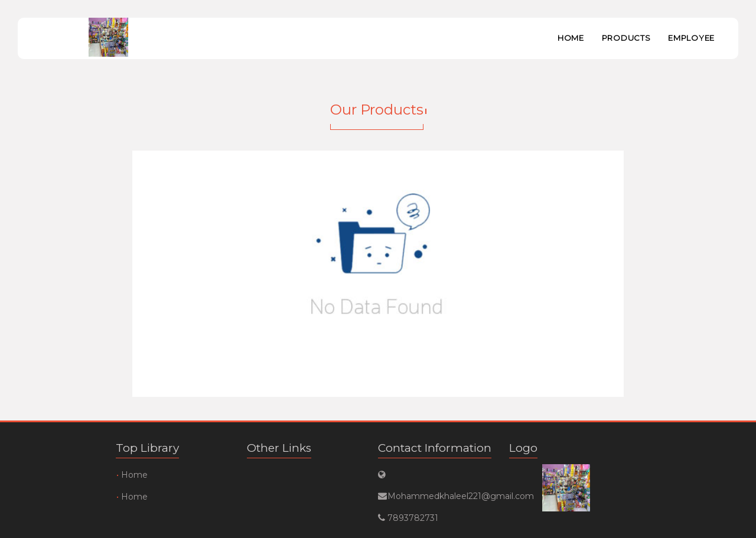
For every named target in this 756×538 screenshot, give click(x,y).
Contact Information (435, 448)
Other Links (279, 448)
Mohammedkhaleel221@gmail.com (435, 496)
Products (626, 38)
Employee (691, 38)
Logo (523, 448)
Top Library (147, 448)
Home (571, 38)
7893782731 (413, 518)
